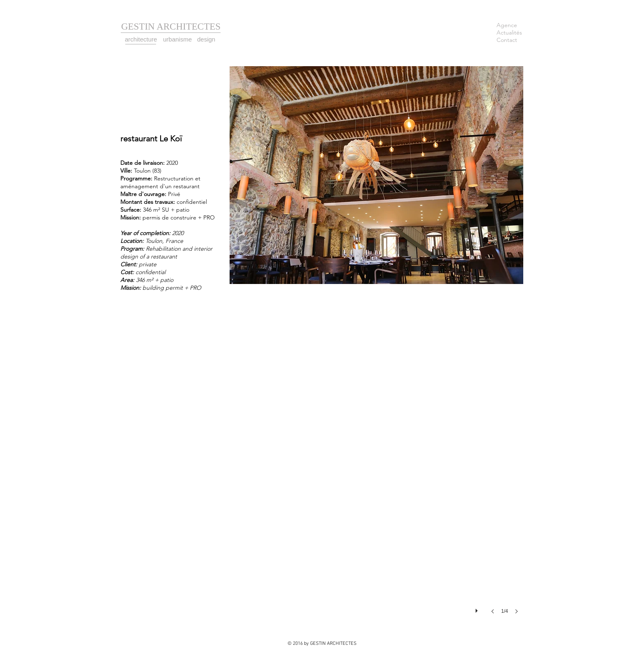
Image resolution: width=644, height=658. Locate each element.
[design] (207, 39)
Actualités (509, 32)
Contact (507, 40)
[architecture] (142, 39)
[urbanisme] (179, 39)
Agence (507, 25)
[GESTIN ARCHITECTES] (171, 27)
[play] (478, 609)
